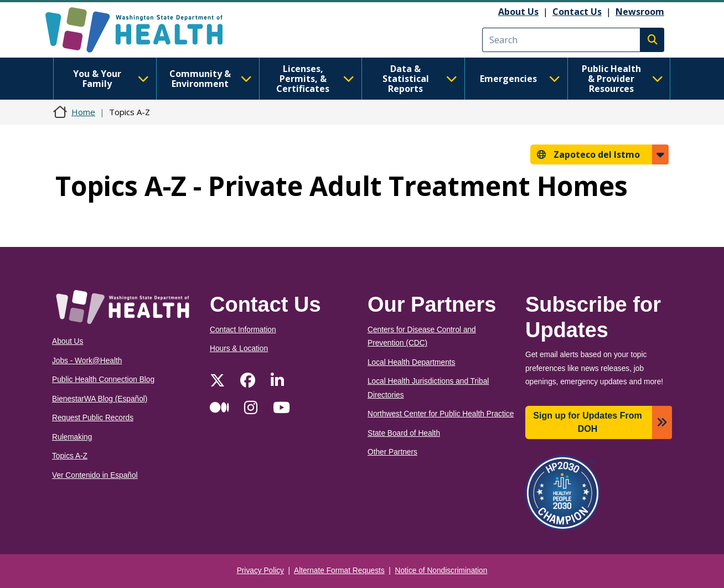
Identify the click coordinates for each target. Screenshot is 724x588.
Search (652, 40)
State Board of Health (404, 433)
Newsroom (640, 12)
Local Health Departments (411, 362)
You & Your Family (111, 79)
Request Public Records (93, 418)
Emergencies (520, 79)
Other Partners (392, 452)
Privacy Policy (260, 571)
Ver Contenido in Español (95, 475)
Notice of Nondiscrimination (441, 571)
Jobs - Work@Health (87, 361)
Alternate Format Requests (339, 571)
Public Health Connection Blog (103, 380)
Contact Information (243, 330)
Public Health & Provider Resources (622, 79)
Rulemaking (72, 437)
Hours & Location (239, 349)
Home (83, 112)
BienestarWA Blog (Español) (100, 399)
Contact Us (577, 12)
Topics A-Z (70, 456)
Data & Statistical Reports (420, 79)
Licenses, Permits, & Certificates (315, 79)
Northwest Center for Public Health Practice (441, 414)
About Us (518, 12)
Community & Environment (211, 79)
